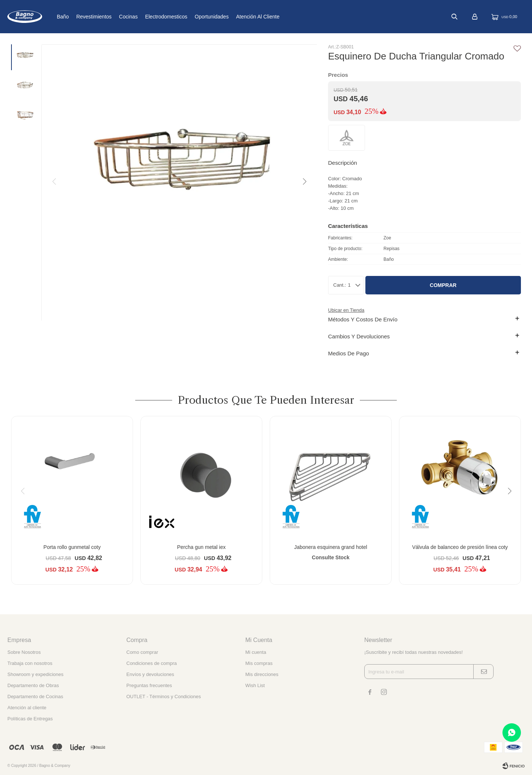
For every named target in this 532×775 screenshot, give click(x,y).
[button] (304, 182)
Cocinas (150, 17)
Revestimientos (116, 17)
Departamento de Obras (33, 685)
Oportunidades (233, 17)
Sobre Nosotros (24, 652)
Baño (84, 17)
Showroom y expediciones (35, 674)
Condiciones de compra (152, 663)
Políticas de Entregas (30, 719)
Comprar (443, 285)
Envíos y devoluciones (150, 674)
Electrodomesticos (188, 17)
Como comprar (142, 652)
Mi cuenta (256, 652)
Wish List (255, 685)
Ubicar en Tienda (346, 310)
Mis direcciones (262, 674)
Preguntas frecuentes (149, 685)
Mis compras (259, 663)
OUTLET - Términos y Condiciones (164, 697)
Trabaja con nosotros (30, 663)
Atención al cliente (280, 17)
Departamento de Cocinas (35, 697)
